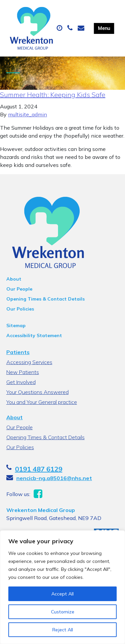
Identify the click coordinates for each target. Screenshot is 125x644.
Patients (18, 352)
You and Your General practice (42, 402)
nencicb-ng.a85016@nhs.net (54, 478)
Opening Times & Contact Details (45, 299)
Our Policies (20, 309)
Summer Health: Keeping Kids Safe (53, 95)
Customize (63, 612)
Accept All (62, 594)
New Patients (23, 372)
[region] (62, 587)
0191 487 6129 (39, 469)
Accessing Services (29, 362)
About (14, 279)
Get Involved (21, 382)
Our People (19, 289)
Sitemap (16, 325)
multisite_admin (27, 114)
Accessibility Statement (34, 335)
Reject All (63, 630)
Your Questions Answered (37, 392)
